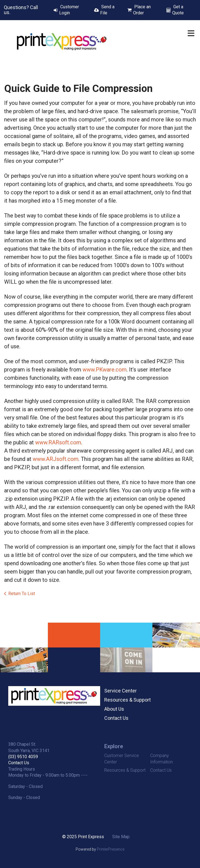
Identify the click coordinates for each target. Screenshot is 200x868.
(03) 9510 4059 (23, 757)
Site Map (121, 837)
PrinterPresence (111, 849)
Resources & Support (128, 700)
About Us (114, 709)
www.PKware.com (105, 370)
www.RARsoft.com (58, 442)
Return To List (22, 594)
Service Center (120, 691)
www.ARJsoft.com (56, 459)
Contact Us (116, 718)
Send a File (107, 10)
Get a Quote (178, 10)
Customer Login (69, 10)
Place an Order (142, 10)
